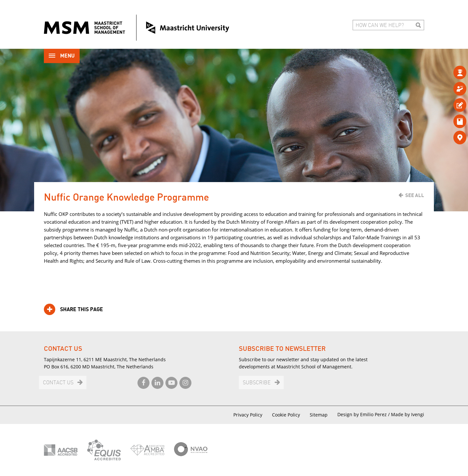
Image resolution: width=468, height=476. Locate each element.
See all (415, 195)
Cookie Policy (286, 415)
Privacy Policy (248, 415)
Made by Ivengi (408, 414)
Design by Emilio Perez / (364, 414)
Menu (62, 56)
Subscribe (257, 383)
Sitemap (319, 415)
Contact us (58, 383)
